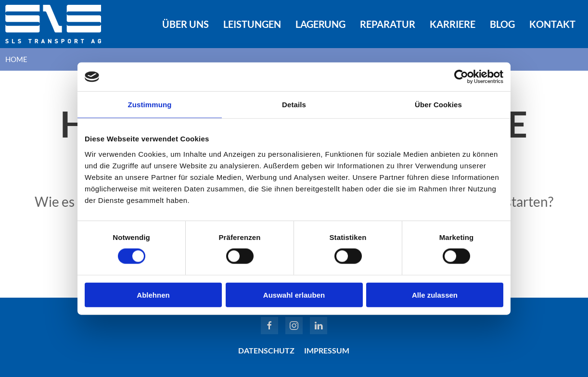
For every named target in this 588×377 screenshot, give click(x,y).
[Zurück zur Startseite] (53, 24)
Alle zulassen (435, 295)
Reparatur (388, 24)
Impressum (327, 350)
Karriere (453, 24)
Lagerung (320, 24)
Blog (502, 24)
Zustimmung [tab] (150, 105)
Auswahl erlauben (294, 295)
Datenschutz (266, 350)
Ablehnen (153, 295)
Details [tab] (294, 105)
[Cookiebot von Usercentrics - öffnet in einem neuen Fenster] (461, 77)
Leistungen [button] (252, 24)
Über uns (185, 24)
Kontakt (552, 24)
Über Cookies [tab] (438, 105)
